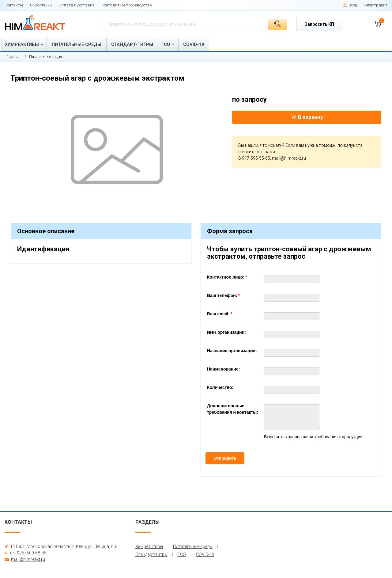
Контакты (14, 5)
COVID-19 (194, 44)
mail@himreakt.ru (289, 158)
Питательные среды (77, 44)
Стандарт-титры (132, 44)
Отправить (225, 458)
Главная (13, 57)
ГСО (166, 44)
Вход (350, 5)
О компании (41, 5)
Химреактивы (22, 44)
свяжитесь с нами (257, 152)
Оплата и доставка (77, 5)
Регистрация (376, 5)
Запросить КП (319, 24)
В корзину (307, 117)
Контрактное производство (127, 5)
